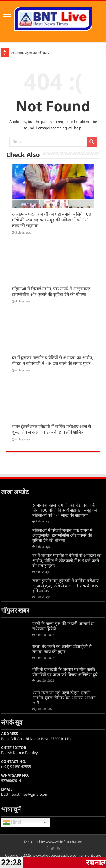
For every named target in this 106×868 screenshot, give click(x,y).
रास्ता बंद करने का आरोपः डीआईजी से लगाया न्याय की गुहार (62, 649)
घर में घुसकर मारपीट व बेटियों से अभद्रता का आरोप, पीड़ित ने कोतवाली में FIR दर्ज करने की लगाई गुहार (53, 360)
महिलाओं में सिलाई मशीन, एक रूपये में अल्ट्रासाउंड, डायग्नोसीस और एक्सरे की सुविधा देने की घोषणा (52, 291)
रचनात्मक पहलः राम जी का (29, 53)
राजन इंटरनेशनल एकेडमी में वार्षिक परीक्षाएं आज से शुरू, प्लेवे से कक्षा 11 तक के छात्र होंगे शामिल (51, 429)
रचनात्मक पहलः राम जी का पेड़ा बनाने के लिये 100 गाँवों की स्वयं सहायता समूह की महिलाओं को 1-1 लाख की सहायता (52, 220)
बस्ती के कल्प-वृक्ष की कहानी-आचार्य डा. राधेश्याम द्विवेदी (64, 626)
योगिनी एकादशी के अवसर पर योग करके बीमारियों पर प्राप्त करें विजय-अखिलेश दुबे (65, 672)
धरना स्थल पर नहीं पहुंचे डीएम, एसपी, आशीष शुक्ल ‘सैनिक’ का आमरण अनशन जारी (64, 698)
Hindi (12, 823)
